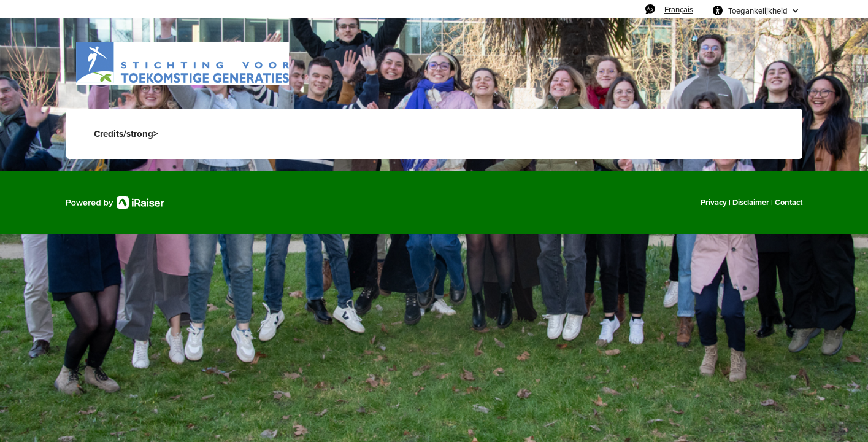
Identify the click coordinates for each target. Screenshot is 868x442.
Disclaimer (751, 202)
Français (679, 9)
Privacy (714, 202)
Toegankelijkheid (758, 10)
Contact (789, 202)
